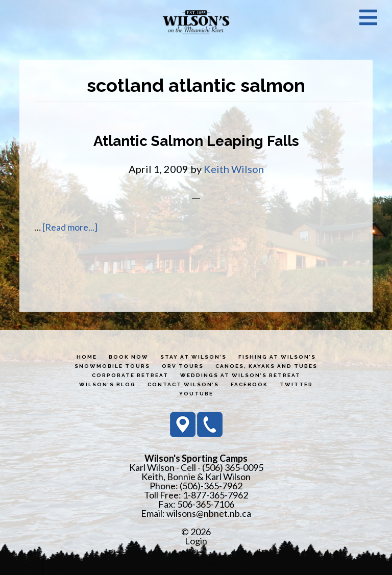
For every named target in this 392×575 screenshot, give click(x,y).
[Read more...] (70, 227)
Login (196, 541)
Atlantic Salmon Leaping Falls (196, 141)
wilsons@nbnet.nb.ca (209, 513)
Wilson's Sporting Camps (196, 22)
